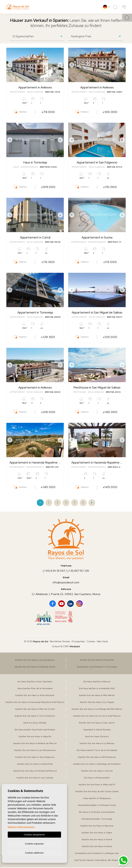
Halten (20, 112)
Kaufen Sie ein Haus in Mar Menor (97, 696)
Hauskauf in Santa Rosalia (97, 730)
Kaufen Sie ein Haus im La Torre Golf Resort (97, 716)
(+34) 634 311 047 (54, 571)
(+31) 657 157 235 (79, 571)
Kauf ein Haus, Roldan (35, 723)
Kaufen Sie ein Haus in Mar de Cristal (35, 710)
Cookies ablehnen (34, 853)
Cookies (91, 642)
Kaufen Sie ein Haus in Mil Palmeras (97, 758)
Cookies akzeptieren (34, 834)
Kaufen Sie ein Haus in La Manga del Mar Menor (97, 710)
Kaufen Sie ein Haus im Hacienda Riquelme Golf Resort (35, 703)
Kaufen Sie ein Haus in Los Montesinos (35, 751)
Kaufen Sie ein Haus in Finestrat (97, 660)
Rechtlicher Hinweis (60, 642)
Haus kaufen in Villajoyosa (97, 799)
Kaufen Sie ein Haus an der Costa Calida (97, 792)
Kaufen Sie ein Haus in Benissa (97, 826)
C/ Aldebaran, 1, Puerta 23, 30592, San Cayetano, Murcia (66, 595)
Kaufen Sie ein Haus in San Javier (97, 723)
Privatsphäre (78, 642)
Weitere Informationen (21, 827)
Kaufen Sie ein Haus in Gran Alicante (35, 696)
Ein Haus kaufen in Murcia (97, 682)
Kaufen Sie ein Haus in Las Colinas (35, 778)
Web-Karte (102, 642)
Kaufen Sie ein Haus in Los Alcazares (35, 660)
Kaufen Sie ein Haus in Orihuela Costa (35, 667)
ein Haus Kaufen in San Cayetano (35, 682)
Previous (10, 65)
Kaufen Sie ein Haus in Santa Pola (35, 764)
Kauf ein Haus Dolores (97, 737)
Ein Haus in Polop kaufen (97, 778)
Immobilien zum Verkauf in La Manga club (97, 854)
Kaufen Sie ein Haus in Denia (97, 840)
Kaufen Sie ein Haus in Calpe (97, 833)
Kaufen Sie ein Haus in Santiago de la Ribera (97, 764)
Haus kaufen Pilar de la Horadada (35, 689)
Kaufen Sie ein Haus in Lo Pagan (97, 703)
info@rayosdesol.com (66, 583)
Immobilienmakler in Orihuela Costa (97, 806)
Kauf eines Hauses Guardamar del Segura (97, 861)
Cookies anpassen (34, 843)
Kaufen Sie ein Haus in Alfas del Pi (97, 785)
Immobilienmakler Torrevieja (97, 819)
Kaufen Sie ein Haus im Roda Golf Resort (35, 771)
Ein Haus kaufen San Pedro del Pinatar (35, 730)
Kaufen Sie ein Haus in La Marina (97, 744)
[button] (124, 7)
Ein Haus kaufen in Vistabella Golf (97, 689)
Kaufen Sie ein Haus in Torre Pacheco (35, 716)
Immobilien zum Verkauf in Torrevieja (97, 667)
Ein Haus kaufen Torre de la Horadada (97, 751)
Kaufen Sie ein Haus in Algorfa (35, 737)
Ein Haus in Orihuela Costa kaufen (97, 813)
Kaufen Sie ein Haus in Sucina (97, 771)
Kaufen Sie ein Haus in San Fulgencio (35, 758)
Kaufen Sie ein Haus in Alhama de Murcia (35, 744)
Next (60, 65)
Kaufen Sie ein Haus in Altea (97, 847)
